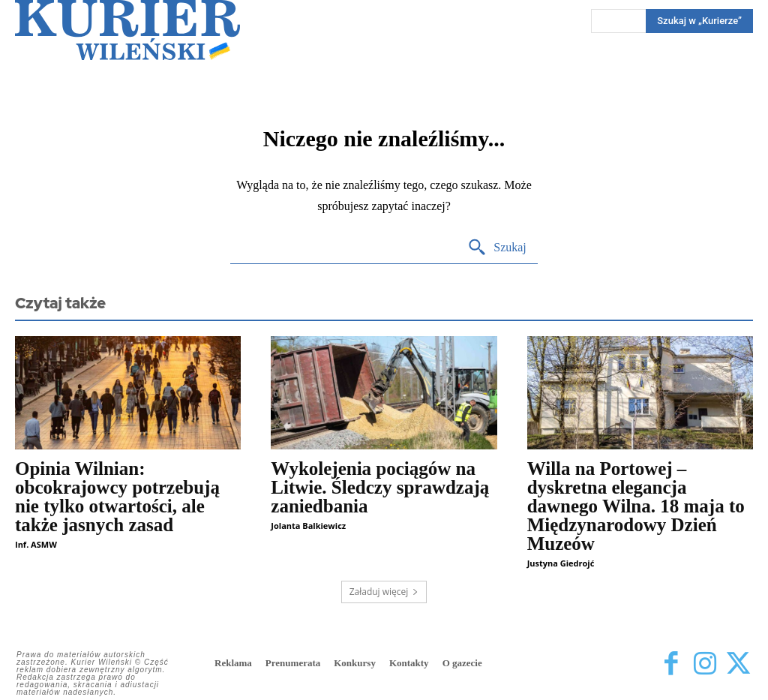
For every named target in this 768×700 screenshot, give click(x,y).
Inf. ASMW (36, 544)
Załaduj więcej (384, 592)
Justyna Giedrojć (561, 563)
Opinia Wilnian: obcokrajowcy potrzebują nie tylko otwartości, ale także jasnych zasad (117, 497)
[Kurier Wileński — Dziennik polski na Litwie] (127, 30)
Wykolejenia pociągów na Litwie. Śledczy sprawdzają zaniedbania (380, 487)
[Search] (497, 248)
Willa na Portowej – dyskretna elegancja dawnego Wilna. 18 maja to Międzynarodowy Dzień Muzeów (636, 506)
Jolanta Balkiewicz (308, 526)
